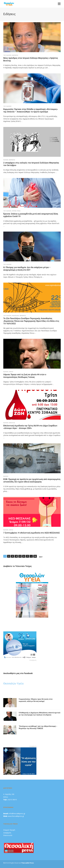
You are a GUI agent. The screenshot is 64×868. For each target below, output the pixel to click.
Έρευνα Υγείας (16, 211)
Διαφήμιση (7, 833)
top (5, 55)
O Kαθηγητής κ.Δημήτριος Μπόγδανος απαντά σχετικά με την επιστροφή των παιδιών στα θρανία (40, 714)
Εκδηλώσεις (16, 316)
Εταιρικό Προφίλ (9, 830)
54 (35, 556)
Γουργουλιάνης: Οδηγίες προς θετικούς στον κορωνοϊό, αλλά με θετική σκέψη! (36, 700)
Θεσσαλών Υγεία (13, 683)
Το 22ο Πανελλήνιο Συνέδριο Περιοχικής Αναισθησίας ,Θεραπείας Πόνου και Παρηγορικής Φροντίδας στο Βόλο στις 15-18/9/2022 (31, 321)
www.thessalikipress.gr (16, 816)
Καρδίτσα (12, 423)
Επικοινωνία (8, 835)
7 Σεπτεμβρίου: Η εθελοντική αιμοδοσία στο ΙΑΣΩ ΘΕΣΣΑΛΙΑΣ (32, 533)
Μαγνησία (15, 55)
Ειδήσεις (9, 55)
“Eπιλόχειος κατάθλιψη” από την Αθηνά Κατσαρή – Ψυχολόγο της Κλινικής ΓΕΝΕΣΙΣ (38, 727)
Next (41, 557)
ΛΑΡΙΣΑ (11, 372)
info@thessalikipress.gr (17, 814)
